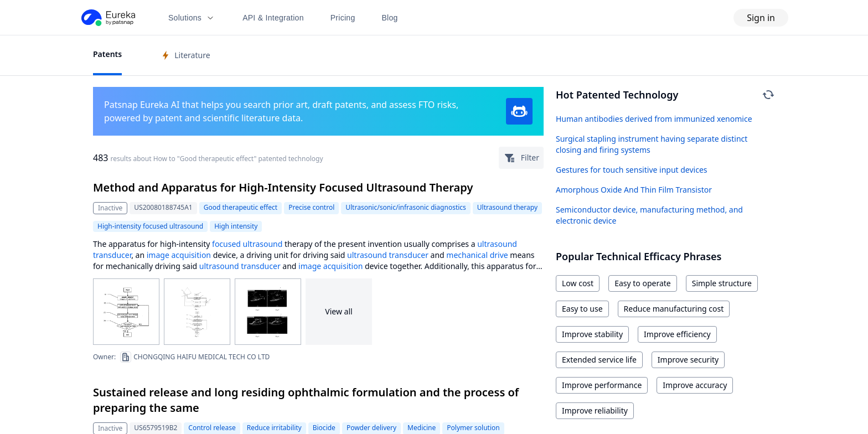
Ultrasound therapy (507, 207)
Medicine (422, 428)
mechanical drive (477, 255)
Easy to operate (643, 283)
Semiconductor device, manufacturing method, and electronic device (649, 215)
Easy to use (582, 309)
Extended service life (599, 360)
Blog (390, 18)
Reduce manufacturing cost (674, 309)
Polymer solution (473, 428)
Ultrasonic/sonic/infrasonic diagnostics (406, 207)
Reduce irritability (274, 428)
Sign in (761, 18)
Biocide (324, 428)
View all (339, 311)
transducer (112, 255)
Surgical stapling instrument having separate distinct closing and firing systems (652, 144)
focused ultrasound (247, 244)
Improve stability (592, 334)
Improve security (688, 360)
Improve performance (602, 385)
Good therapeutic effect (241, 207)
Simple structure (722, 283)
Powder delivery (371, 428)
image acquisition (179, 255)
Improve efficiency (677, 334)
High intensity (236, 226)
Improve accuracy (695, 385)
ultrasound (497, 244)
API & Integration (273, 18)
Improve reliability (595, 410)
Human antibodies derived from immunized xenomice (654, 119)
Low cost (578, 283)
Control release (212, 428)
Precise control (311, 207)
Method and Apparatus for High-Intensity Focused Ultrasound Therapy (283, 187)
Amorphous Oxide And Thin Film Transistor (634, 190)
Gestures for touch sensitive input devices (632, 170)
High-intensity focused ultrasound (150, 226)
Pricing (343, 18)
